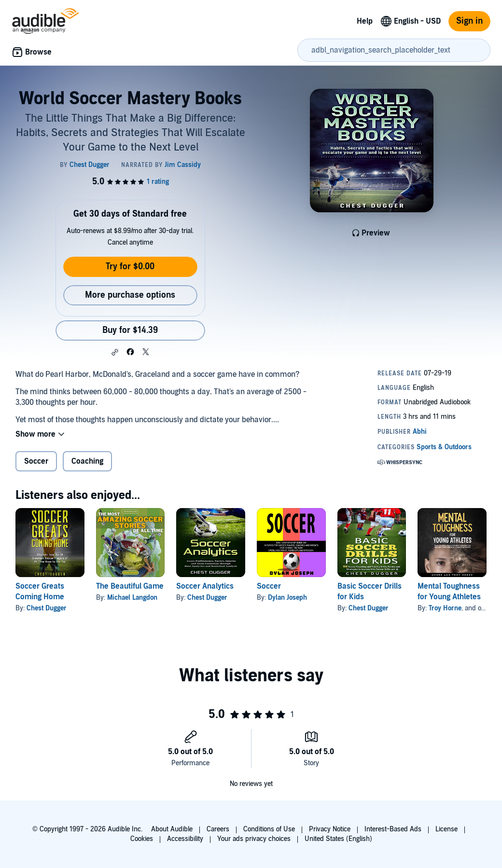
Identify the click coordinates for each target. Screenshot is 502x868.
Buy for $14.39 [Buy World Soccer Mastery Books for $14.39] (130, 330)
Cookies (142, 839)
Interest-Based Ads (393, 829)
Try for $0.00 (130, 267)
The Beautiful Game (130, 586)
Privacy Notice (330, 829)
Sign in (469, 21)
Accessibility (185, 839)
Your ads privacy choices (254, 839)
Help (365, 21)
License (446, 829)
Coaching (87, 461)
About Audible (172, 829)
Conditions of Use (269, 829)
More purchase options (130, 295)
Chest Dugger (47, 608)
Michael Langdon (132, 598)
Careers (218, 829)
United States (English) (338, 839)
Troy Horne (445, 608)
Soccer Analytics (205, 586)
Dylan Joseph (287, 598)
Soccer (36, 461)
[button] (115, 352)
